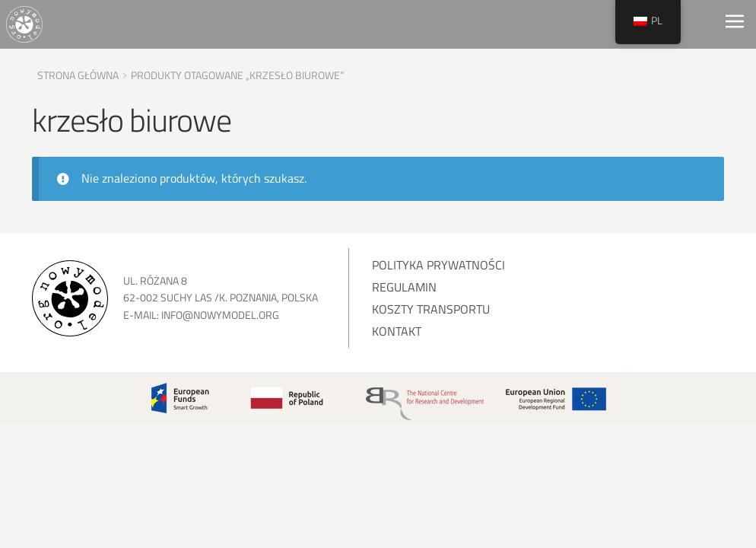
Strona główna (78, 75)
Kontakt (397, 331)
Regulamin (404, 287)
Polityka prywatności (438, 265)
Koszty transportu (431, 309)
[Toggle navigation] (735, 24)
